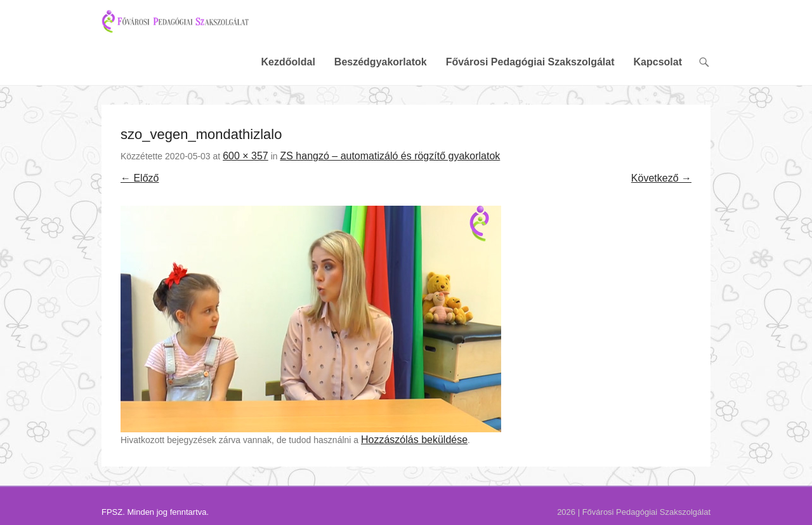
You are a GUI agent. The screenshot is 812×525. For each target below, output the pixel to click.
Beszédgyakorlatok (381, 71)
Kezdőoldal (288, 71)
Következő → (661, 188)
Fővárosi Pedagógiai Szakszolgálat (530, 71)
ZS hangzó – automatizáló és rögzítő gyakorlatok (390, 165)
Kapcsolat (658, 71)
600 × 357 (246, 165)
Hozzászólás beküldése (414, 449)
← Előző (140, 188)
